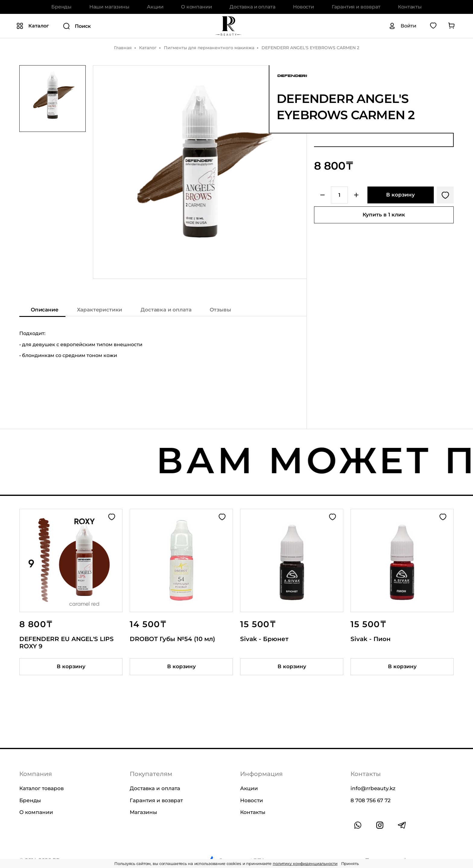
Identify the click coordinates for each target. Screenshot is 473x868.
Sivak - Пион (371, 639)
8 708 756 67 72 (371, 800)
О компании (196, 7)
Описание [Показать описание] (45, 310)
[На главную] (228, 26)
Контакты (410, 7)
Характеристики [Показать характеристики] (100, 310)
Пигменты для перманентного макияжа (209, 48)
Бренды (61, 7)
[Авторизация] (402, 26)
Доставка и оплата (252, 7)
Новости (303, 7)
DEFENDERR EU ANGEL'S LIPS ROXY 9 (67, 643)
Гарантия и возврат (356, 7)
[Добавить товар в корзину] (71, 667)
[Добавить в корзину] (401, 195)
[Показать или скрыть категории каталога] (33, 26)
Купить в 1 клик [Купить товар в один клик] (384, 215)
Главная (123, 48)
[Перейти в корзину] (451, 26)
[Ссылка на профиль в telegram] (402, 825)
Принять (350, 863)
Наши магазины (109, 7)
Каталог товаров (41, 788)
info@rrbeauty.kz (373, 788)
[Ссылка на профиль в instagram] (380, 825)
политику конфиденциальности (305, 863)
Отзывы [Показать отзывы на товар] (220, 310)
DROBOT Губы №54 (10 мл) (172, 639)
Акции (155, 7)
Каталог (148, 48)
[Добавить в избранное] (445, 195)
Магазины (143, 812)
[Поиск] (122, 26)
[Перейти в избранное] (433, 26)
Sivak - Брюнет (264, 639)
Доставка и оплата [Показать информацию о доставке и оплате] (166, 310)
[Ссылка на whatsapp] (358, 825)
